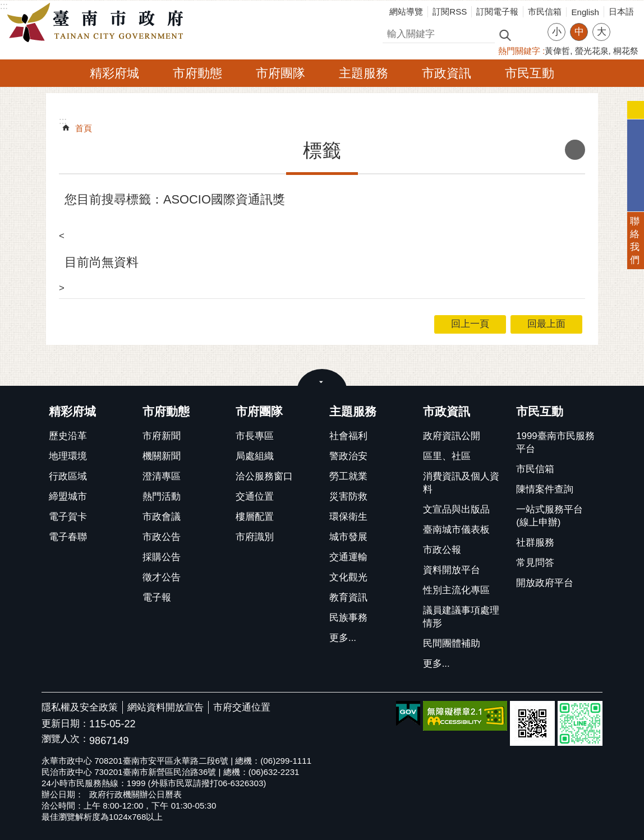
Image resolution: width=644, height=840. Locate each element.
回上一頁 (470, 324)
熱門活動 (162, 497)
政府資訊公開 (452, 436)
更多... (343, 638)
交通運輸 (348, 557)
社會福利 (348, 436)
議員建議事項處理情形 (461, 617)
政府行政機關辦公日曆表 (135, 794)
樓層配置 (255, 517)
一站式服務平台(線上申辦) (549, 516)
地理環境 (68, 456)
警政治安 (348, 456)
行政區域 (68, 476)
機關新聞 (162, 456)
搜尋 (392, 32)
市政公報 (442, 550)
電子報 (157, 597)
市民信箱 (545, 11)
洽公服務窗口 (264, 476)
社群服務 (535, 543)
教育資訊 (348, 597)
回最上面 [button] (546, 324)
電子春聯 (68, 537)
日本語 (621, 11)
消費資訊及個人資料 (461, 483)
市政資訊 (447, 73)
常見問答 (535, 563)
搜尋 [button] (505, 34)
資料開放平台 (452, 570)
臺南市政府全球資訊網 (98, 23)
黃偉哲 (557, 51)
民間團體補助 (452, 643)
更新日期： (65, 724)
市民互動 (530, 73)
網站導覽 (406, 11)
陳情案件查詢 (545, 489)
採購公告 (162, 557)
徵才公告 (162, 577)
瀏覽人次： (65, 739)
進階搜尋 (529, 34)
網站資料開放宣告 (165, 707)
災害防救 (348, 497)
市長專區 (255, 436)
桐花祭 (626, 51)
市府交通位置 (242, 707)
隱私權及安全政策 (80, 707)
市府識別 (255, 537)
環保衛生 (348, 517)
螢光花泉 (592, 51)
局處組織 (255, 456)
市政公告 (162, 537)
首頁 (84, 128)
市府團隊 (280, 73)
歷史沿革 (68, 436)
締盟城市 (68, 497)
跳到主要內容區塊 (6, 6)
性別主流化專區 (456, 590)
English (585, 12)
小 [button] (557, 32)
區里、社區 (447, 456)
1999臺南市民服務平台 (555, 442)
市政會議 (162, 517)
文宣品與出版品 (456, 509)
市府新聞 (162, 436)
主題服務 (364, 73)
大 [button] (602, 32)
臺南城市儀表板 (456, 530)
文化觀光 (348, 577)
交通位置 (255, 497)
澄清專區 (162, 476)
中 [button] (579, 32)
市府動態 (197, 73)
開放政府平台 (545, 583)
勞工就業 (348, 476)
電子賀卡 (68, 517)
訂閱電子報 (497, 11)
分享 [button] (624, 25)
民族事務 (348, 618)
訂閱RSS (450, 11)
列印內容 (575, 150)
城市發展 (348, 537)
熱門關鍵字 (519, 51)
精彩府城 (114, 73)
